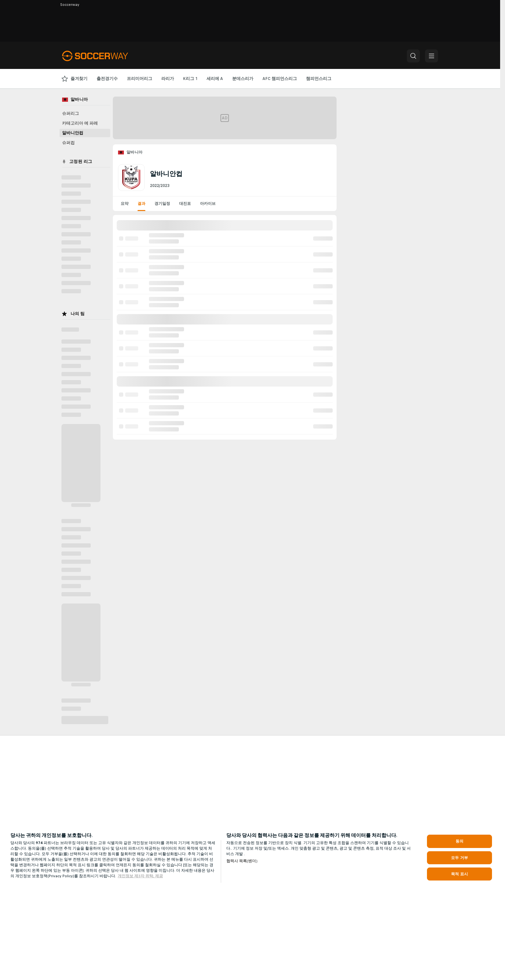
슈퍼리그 (71, 113)
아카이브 (208, 204)
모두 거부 (459, 858)
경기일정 (162, 204)
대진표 (185, 204)
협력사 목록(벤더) (242, 861)
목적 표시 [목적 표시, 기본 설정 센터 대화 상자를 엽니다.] (459, 874)
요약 (125, 204)
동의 (459, 841)
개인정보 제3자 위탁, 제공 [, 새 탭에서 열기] (140, 876)
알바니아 (135, 152)
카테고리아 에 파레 (80, 123)
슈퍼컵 (68, 143)
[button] (413, 56)
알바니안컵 (73, 133)
